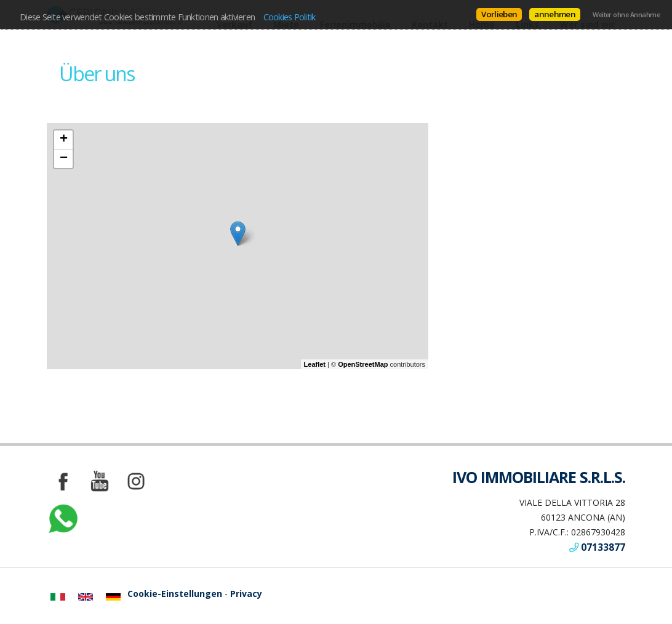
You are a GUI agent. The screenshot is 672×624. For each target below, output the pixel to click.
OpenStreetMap (363, 364)
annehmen (555, 14)
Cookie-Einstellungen (175, 594)
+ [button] (64, 140)
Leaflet (315, 364)
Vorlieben (499, 14)
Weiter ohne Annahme (626, 15)
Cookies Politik (290, 17)
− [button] (64, 159)
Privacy (246, 594)
